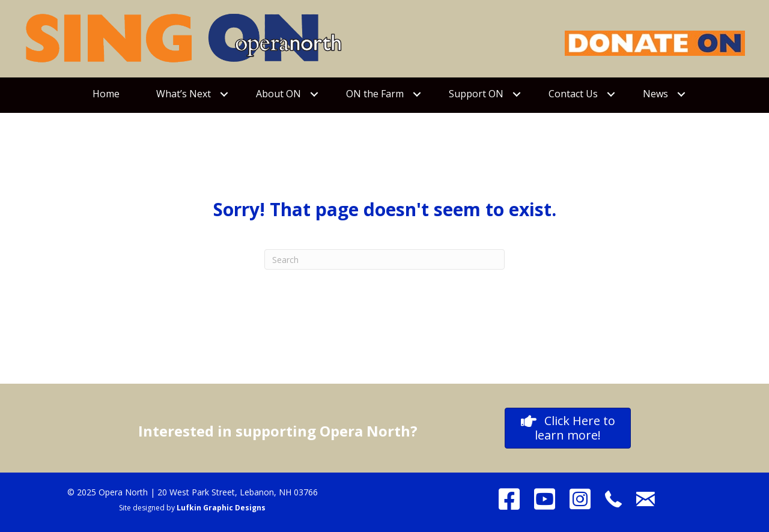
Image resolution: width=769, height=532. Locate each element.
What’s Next (184, 94)
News (655, 94)
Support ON (476, 94)
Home (106, 94)
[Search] (384, 259)
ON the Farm (375, 94)
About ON (278, 94)
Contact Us (573, 94)
